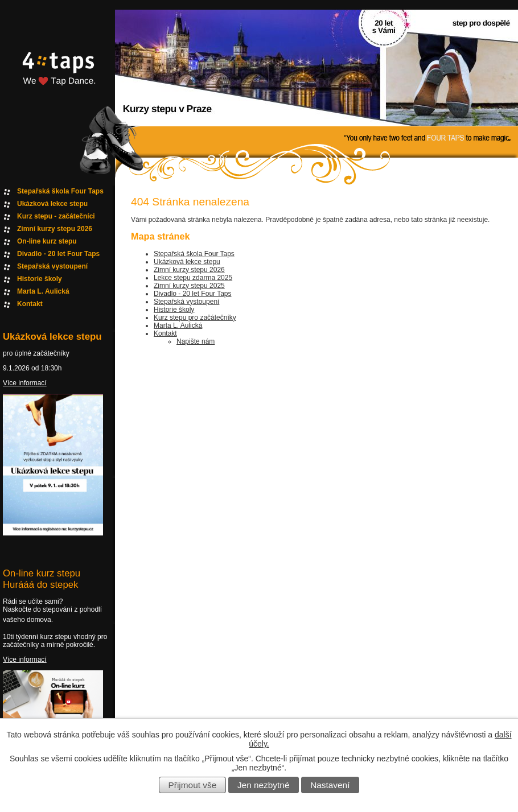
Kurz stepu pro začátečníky (195, 318)
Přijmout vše (193, 785)
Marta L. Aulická (178, 325)
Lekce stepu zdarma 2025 (193, 278)
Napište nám (196, 341)
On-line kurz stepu (47, 241)
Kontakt (165, 333)
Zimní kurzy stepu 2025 (189, 286)
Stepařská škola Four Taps (194, 254)
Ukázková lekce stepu (187, 262)
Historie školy (174, 310)
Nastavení (330, 785)
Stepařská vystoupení (186, 302)
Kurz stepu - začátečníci (56, 216)
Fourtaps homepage (57, 82)
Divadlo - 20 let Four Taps (193, 294)
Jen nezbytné (264, 785)
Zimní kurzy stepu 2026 (189, 270)
